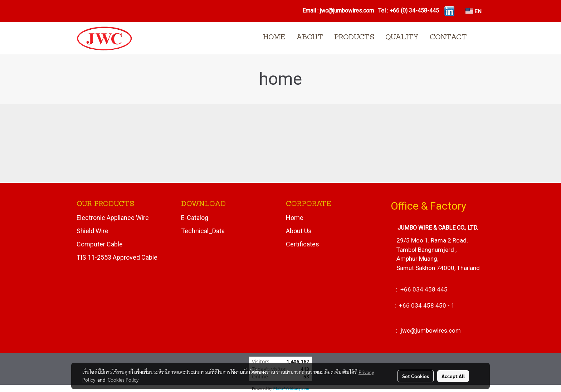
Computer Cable (100, 244)
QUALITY (402, 38)
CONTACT (448, 38)
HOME (274, 38)
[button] (479, 38)
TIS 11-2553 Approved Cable (117, 257)
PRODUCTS (354, 38)
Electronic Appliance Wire (113, 218)
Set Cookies (416, 376)
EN (474, 11)
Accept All (453, 376)
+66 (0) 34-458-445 (414, 11)
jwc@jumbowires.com (348, 11)
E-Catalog (195, 218)
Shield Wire (92, 231)
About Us (299, 231)
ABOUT (310, 38)
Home (295, 218)
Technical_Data (203, 231)
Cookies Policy (123, 379)
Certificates (303, 244)
